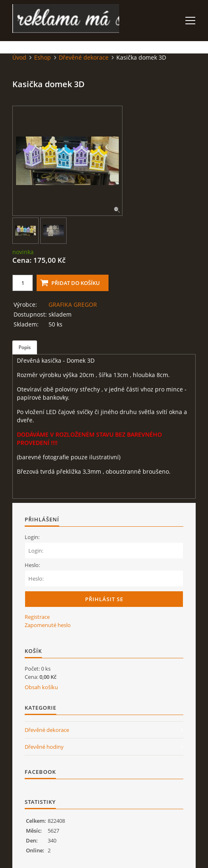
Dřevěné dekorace (84, 57)
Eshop (43, 57)
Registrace (37, 617)
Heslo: (32, 565)
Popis (25, 347)
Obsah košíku (41, 687)
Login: (32, 537)
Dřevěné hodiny (44, 747)
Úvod (19, 57)
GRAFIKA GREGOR (73, 304)
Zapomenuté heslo (48, 625)
